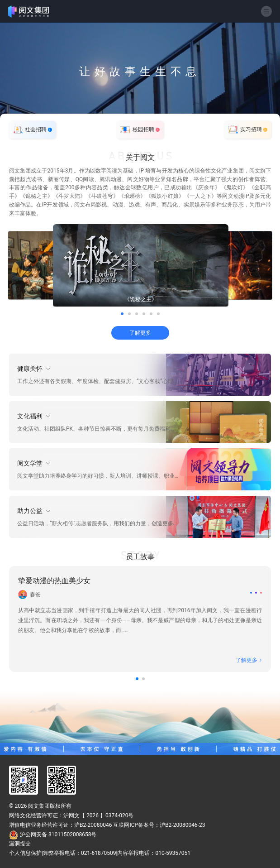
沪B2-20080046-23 (182, 825)
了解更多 (140, 333)
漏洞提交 (20, 844)
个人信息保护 (25, 853)
